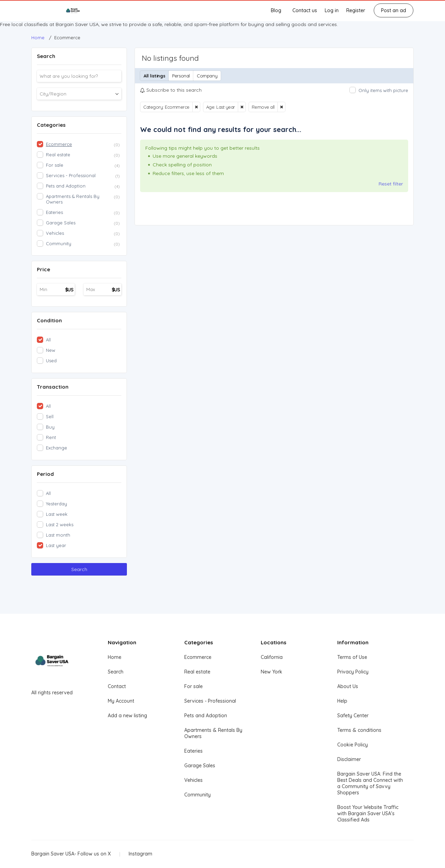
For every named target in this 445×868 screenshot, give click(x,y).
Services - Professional (210, 701)
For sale (193, 686)
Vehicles (193, 780)
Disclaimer (349, 759)
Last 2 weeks (60, 524)
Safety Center (353, 716)
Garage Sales (200, 766)
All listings (154, 76)
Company (207, 76)
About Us (348, 686)
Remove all (263, 107)
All (48, 340)
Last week (57, 514)
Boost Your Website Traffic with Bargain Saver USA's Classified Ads (368, 813)
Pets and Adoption (206, 716)
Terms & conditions (359, 730)
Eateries (193, 751)
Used (51, 361)
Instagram (140, 854)
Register (356, 10)
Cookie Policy (353, 745)
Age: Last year (221, 107)
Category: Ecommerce (166, 107)
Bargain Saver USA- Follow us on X (71, 854)
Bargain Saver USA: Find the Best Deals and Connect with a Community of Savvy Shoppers (370, 783)
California (272, 657)
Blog (276, 10)
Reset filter (391, 184)
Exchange (56, 448)
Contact (117, 686)
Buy (50, 427)
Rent (51, 437)
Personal (181, 76)
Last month (58, 535)
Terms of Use (352, 657)
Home (115, 657)
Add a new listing (127, 716)
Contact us (305, 10)
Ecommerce (198, 657)
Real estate (197, 672)
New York (272, 672)
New (51, 350)
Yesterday (56, 504)
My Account (121, 701)
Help (342, 701)
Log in (332, 10)
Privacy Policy (353, 672)
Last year (56, 545)
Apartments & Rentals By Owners (213, 733)
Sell (50, 416)
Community (197, 795)
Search (79, 569)
